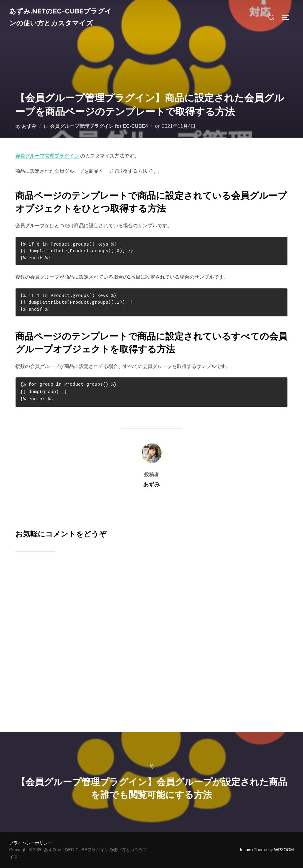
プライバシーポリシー (31, 843)
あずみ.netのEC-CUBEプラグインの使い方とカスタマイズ (63, 27)
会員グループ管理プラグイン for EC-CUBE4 (99, 126)
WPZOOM (284, 850)
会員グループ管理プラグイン (47, 156)
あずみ (29, 126)
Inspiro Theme (254, 850)
